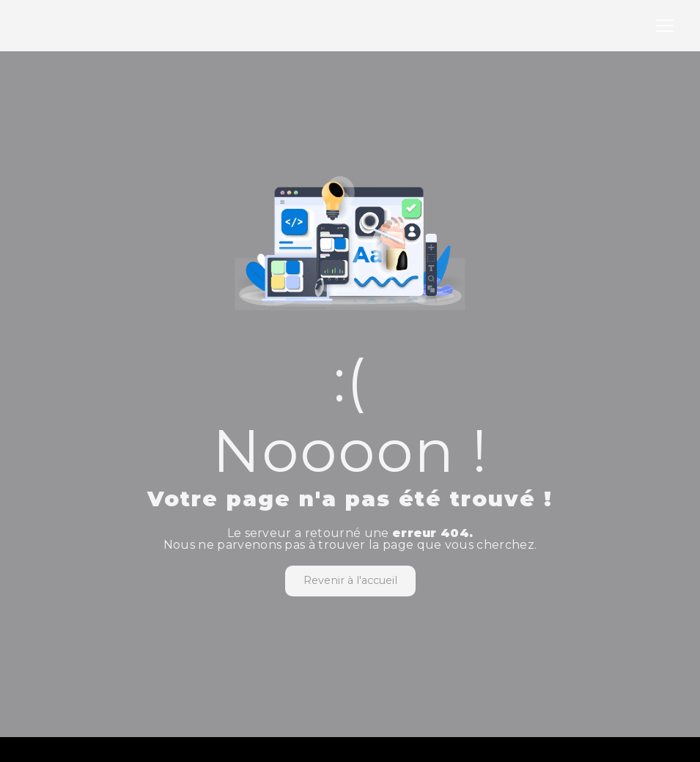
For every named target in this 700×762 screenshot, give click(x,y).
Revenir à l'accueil (350, 580)
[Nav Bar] (665, 26)
